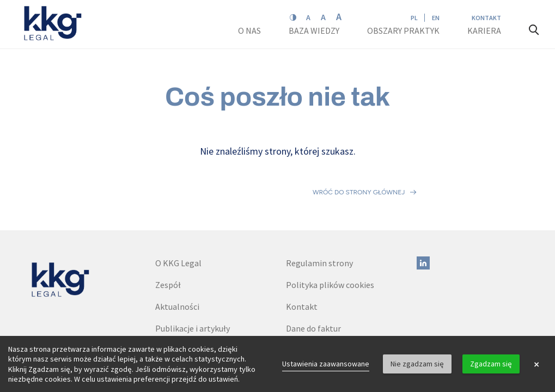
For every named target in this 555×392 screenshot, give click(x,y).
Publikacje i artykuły (193, 280)
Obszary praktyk (403, 30)
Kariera (485, 30)
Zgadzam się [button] (491, 364)
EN (436, 18)
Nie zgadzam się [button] (417, 364)
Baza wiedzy (315, 30)
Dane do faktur (313, 280)
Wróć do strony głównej (359, 168)
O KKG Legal (178, 215)
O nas (250, 30)
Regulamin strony (319, 215)
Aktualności (177, 259)
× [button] (536, 364)
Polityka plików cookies (330, 237)
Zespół (168, 237)
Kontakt (486, 18)
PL (414, 18)
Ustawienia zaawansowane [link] (326, 364)
